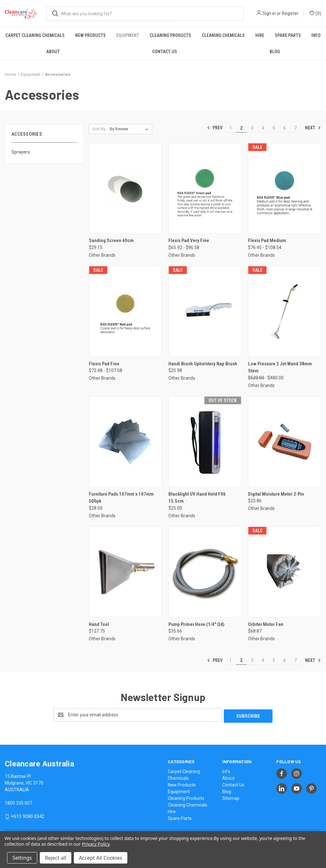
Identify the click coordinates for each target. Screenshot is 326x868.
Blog (275, 52)
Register (290, 13)
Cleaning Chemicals (223, 35)
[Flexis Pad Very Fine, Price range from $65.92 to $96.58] (205, 188)
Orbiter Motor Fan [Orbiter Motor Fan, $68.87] (266, 624)
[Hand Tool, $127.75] (125, 572)
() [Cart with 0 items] (315, 13)
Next (313, 128)
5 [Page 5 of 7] (274, 128)
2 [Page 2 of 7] (241, 128)
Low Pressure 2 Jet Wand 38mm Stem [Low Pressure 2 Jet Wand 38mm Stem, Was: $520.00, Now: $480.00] (280, 367)
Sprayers (21, 152)
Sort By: (99, 129)
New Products (90, 35)
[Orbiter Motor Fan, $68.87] (284, 572)
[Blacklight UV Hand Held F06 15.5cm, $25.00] (205, 442)
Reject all (56, 858)
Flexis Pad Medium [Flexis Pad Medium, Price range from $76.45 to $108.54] (267, 240)
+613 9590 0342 (28, 815)
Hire (260, 35)
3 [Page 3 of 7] (252, 128)
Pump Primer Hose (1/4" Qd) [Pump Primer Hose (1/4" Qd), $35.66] (196, 624)
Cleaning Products (170, 35)
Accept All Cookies (101, 858)
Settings (22, 858)
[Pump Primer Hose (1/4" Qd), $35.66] (205, 572)
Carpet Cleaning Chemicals (35, 35)
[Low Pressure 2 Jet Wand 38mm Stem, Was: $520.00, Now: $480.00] (284, 311)
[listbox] (130, 129)
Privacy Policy (96, 844)
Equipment (128, 35)
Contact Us (165, 52)
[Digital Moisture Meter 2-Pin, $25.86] (284, 442)
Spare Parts (288, 35)
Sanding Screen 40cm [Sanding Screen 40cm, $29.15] (111, 240)
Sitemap (231, 797)
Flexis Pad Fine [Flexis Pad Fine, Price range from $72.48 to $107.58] (104, 364)
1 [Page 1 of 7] (230, 128)
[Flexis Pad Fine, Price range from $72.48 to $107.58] (125, 311)
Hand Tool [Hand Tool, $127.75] (99, 624)
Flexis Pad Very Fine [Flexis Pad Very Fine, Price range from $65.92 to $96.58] (189, 240)
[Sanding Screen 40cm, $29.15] (125, 188)
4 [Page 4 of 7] (263, 128)
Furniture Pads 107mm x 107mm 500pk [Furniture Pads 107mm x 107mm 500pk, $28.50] (121, 498)
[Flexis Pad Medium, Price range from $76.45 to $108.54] (284, 188)
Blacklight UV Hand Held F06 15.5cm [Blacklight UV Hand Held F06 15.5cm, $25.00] (197, 498)
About (53, 52)
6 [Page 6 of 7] (285, 128)
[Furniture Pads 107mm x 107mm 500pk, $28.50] (125, 442)
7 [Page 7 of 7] (295, 128)
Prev (215, 128)
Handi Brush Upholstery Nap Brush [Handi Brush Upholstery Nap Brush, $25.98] (203, 364)
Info (316, 35)
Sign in (269, 13)
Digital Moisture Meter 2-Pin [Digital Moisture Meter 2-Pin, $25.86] (276, 494)
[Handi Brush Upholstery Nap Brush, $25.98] (205, 311)
